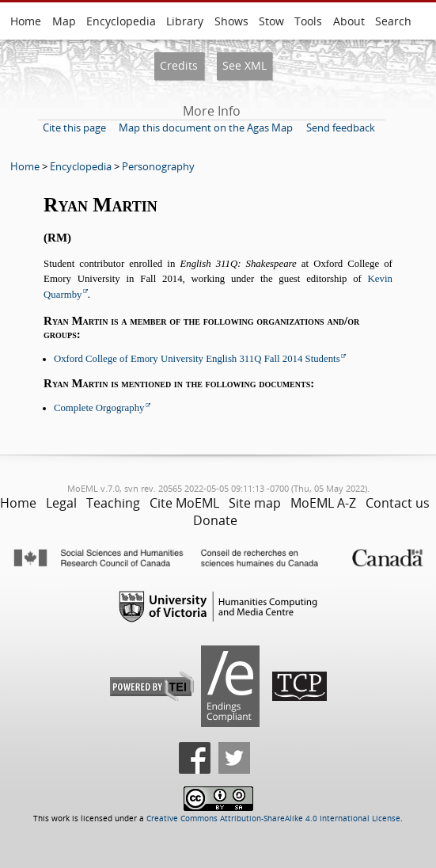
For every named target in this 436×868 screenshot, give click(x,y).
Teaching (113, 503)
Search (393, 21)
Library (185, 21)
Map (64, 21)
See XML (245, 65)
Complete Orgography (99, 408)
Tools (308, 21)
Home (26, 21)
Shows (231, 21)
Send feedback (341, 128)
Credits (179, 65)
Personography (158, 166)
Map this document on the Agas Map (206, 128)
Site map (255, 503)
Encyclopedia (121, 21)
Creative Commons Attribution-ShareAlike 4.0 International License (273, 819)
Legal (61, 503)
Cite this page (74, 128)
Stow (271, 21)
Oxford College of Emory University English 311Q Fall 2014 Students (197, 359)
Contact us (398, 503)
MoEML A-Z (323, 503)
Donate (215, 520)
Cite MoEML (184, 503)
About (349, 21)
